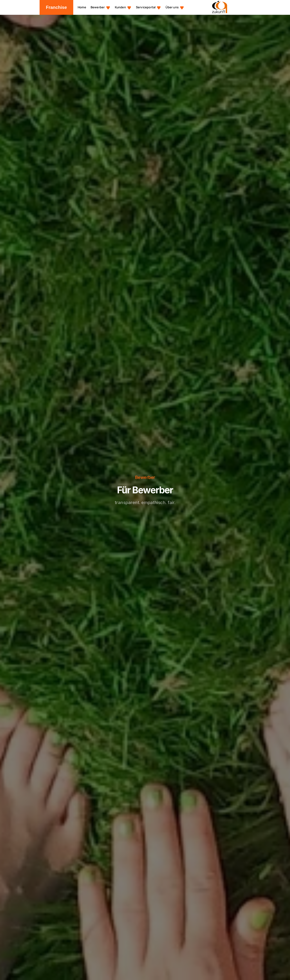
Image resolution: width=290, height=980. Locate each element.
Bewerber (98, 7)
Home (82, 7)
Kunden (120, 7)
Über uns (172, 7)
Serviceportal (146, 7)
